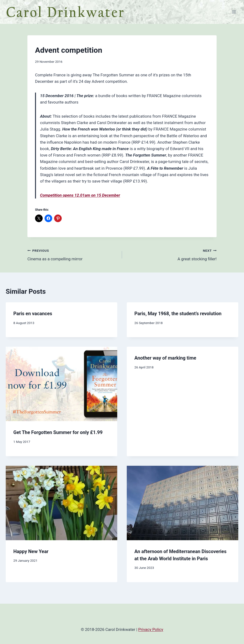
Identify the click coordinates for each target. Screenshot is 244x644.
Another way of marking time (165, 358)
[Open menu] (234, 12)
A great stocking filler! (171, 254)
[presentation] (61, 384)
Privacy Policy (151, 629)
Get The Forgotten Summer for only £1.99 (58, 432)
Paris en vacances (33, 314)
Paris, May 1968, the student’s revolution (178, 314)
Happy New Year (31, 551)
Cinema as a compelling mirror (73, 254)
